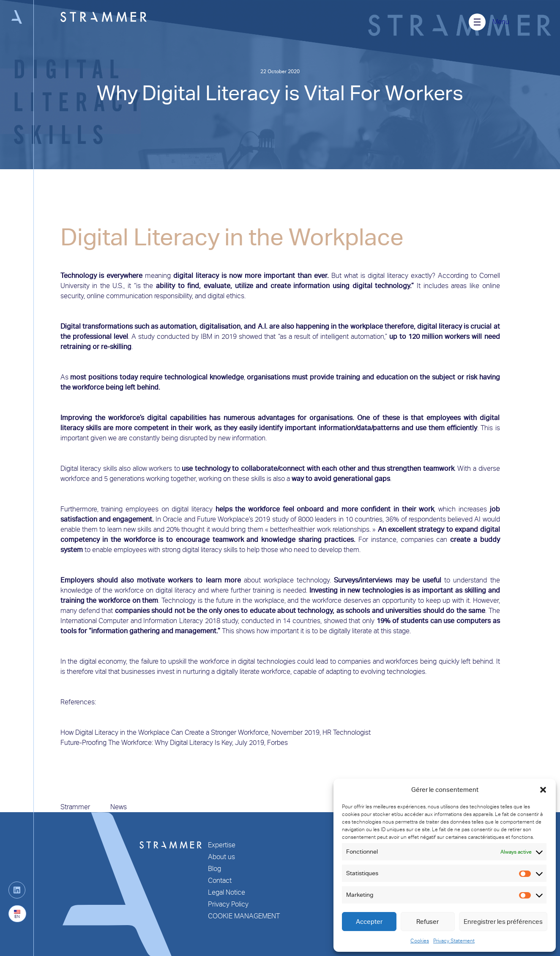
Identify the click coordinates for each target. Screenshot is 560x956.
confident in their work (397, 509)
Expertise (222, 845)
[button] (543, 790)
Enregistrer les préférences (503, 922)
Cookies (420, 941)
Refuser (428, 922)
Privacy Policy (228, 904)
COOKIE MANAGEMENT (244, 916)
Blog (214, 869)
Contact (220, 880)
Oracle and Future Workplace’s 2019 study (225, 519)
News (119, 807)
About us (221, 857)
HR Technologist (347, 732)
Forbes (277, 743)
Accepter (369, 922)
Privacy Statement (454, 941)
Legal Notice (227, 892)
